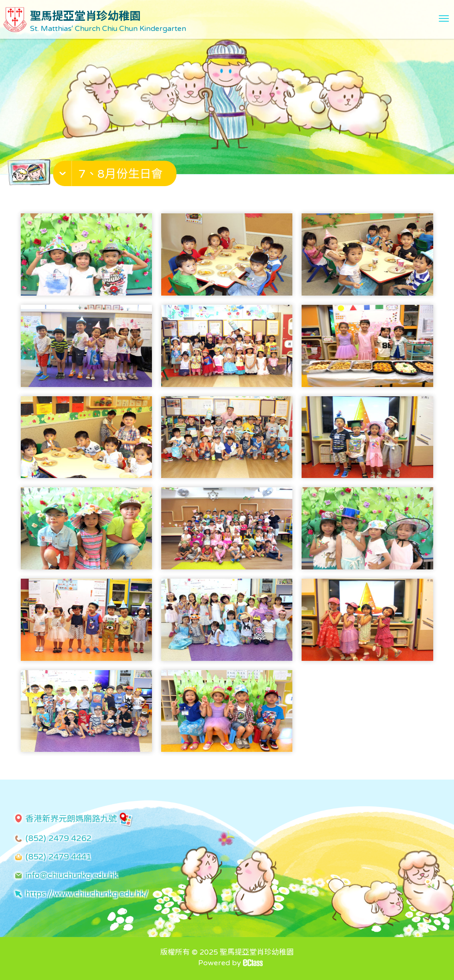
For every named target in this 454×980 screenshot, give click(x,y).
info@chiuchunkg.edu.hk (72, 875)
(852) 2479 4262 (58, 838)
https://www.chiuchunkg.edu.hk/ (87, 894)
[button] (116, 175)
